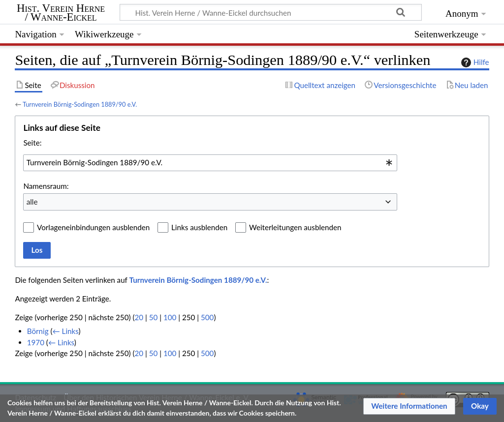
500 (207, 317)
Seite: (32, 143)
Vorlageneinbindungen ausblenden (93, 227)
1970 (36, 342)
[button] (409, 406)
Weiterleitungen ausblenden (295, 227)
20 (139, 317)
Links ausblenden (199, 227)
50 (154, 317)
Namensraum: (46, 186)
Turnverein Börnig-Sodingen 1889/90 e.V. (80, 104)
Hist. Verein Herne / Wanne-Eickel (61, 13)
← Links (66, 331)
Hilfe (474, 62)
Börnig (38, 331)
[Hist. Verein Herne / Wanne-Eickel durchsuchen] (271, 12)
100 (170, 317)
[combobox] (210, 163)
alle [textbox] (32, 202)
